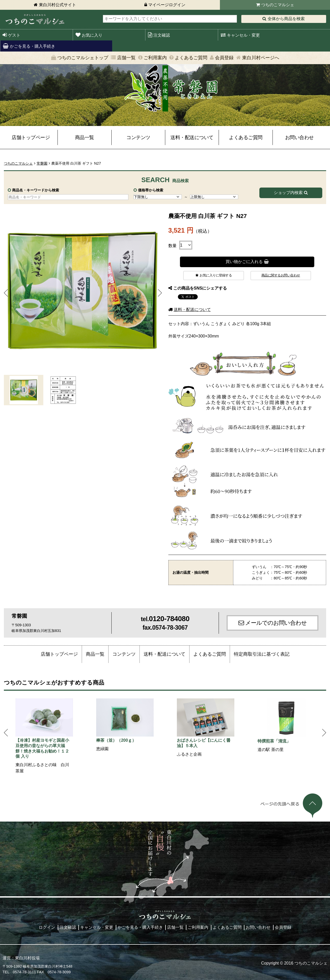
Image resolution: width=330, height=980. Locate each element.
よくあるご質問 (191, 58)
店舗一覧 (126, 58)
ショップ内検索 (288, 193)
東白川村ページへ (261, 58)
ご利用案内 (155, 58)
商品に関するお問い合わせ (281, 275)
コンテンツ (138, 137)
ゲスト (14, 35)
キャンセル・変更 (243, 35)
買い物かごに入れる (244, 262)
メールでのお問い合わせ (276, 623)
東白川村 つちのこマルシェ (35, 19)
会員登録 (224, 58)
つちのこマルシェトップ (83, 58)
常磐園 (42, 163)
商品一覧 (85, 137)
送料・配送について (192, 137)
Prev (6, 293)
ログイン (47, 927)
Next (160, 293)
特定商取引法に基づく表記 (262, 654)
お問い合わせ (299, 137)
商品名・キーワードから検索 (36, 190)
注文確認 (162, 35)
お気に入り (92, 35)
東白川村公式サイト (57, 5)
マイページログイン (167, 5)
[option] (44, 736)
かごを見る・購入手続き (32, 46)
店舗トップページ (31, 137)
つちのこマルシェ (278, 5)
